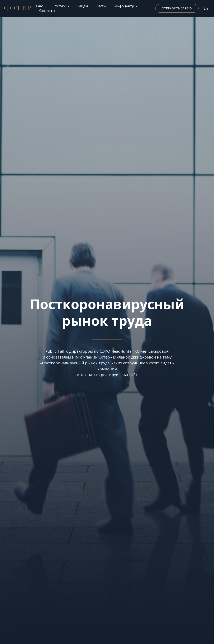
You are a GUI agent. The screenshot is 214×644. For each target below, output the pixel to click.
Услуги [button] (61, 6)
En (206, 8)
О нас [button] (39, 6)
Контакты (47, 11)
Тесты (101, 6)
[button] (177, 8)
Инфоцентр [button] (125, 6)
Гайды (83, 6)
